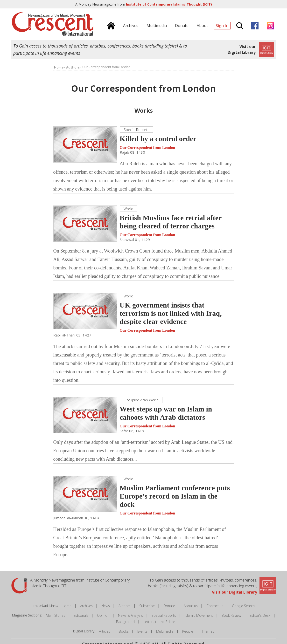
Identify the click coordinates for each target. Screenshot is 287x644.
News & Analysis (130, 615)
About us (191, 606)
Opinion (103, 615)
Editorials (81, 615)
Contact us (215, 606)
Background (125, 622)
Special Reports (164, 615)
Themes (208, 631)
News (106, 606)
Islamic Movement (199, 615)
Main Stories (56, 615)
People (188, 631)
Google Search (243, 606)
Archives (86, 606)
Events (142, 631)
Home (67, 606)
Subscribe (147, 606)
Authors (125, 606)
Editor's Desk (260, 615)
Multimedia (165, 631)
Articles (105, 631)
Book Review (231, 615)
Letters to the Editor (159, 622)
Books (124, 631)
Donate (169, 606)
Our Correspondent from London (147, 147)
